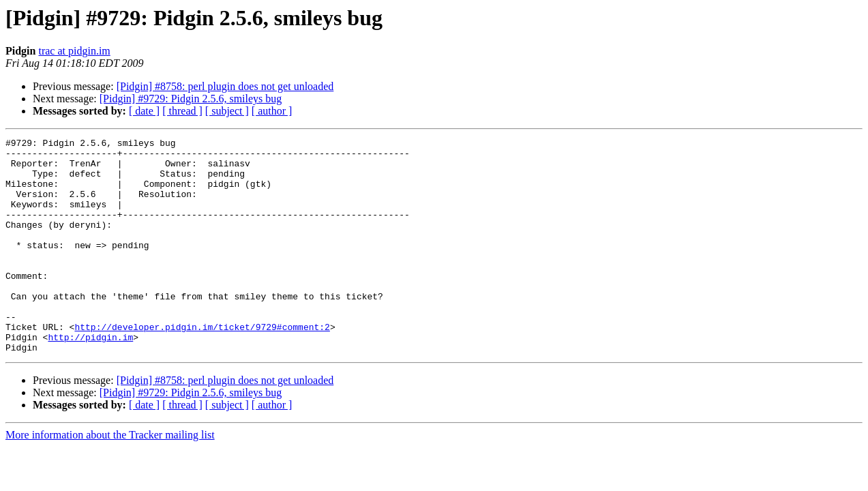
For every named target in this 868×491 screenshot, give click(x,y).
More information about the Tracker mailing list (110, 478)
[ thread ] (182, 111)
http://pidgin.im (90, 378)
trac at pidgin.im (74, 51)
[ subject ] (227, 111)
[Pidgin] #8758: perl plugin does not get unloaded (225, 86)
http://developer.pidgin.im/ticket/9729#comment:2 (202, 366)
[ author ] (272, 111)
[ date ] (144, 111)
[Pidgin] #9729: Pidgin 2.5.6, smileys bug (191, 99)
